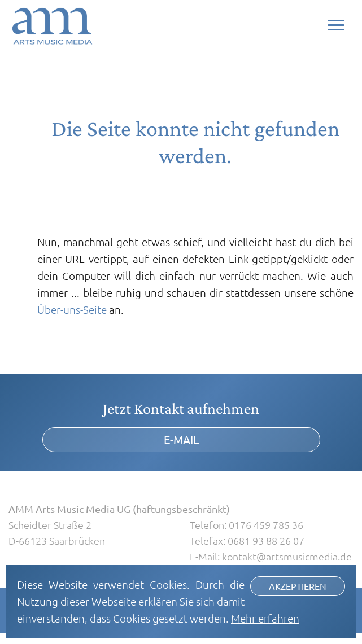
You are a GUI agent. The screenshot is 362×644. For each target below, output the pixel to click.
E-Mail (181, 439)
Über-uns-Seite (72, 309)
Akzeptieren (298, 586)
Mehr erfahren (265, 618)
